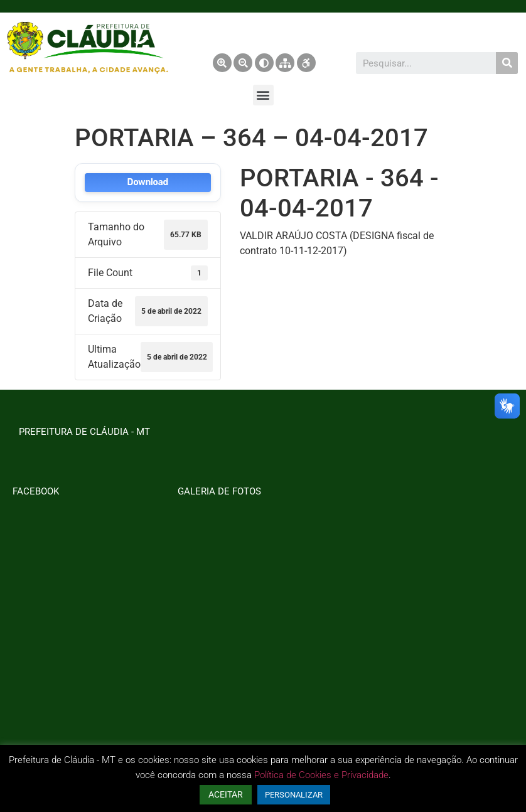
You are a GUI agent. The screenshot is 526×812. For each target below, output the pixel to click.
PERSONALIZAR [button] (294, 795)
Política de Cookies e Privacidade (321, 775)
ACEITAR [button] (226, 794)
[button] (263, 95)
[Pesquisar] (507, 63)
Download (148, 182)
